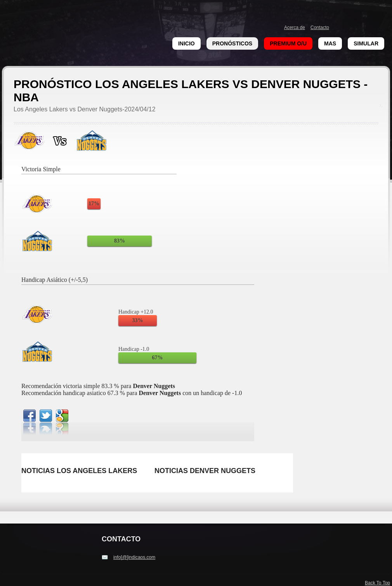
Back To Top (377, 583)
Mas (330, 43)
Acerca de (295, 28)
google (62, 416)
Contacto (320, 28)
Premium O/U (288, 43)
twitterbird (46, 416)
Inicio (186, 43)
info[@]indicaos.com (134, 557)
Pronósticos (232, 43)
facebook (29, 416)
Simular (366, 43)
